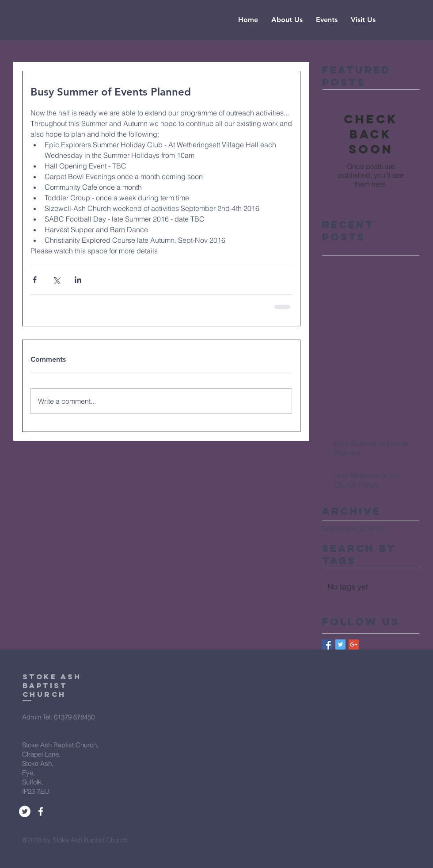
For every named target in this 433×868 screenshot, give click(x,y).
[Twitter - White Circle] (25, 811)
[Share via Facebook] (35, 280)
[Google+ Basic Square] (354, 644)
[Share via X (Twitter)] (56, 280)
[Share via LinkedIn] (78, 280)
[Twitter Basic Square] (340, 644)
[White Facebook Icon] (41, 811)
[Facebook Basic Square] (327, 644)
